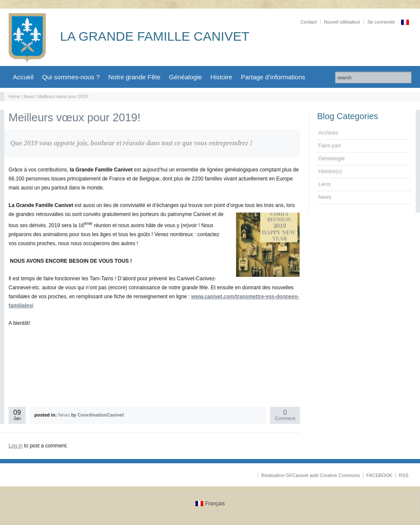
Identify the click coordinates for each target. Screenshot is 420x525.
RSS (403, 475)
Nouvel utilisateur (342, 22)
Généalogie (185, 77)
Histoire (221, 77)
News (29, 97)
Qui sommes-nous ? (71, 77)
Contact (309, 22)
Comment (285, 416)
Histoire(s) (330, 171)
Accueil (23, 77)
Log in (16, 446)
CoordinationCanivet (101, 415)
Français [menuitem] (215, 504)
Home (14, 97)
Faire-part (330, 146)
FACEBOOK (379, 475)
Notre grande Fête (135, 77)
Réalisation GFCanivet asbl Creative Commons (310, 475)
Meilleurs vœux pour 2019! (75, 117)
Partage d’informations (273, 77)
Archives (328, 133)
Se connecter (381, 22)
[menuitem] (405, 22)
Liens (325, 184)
